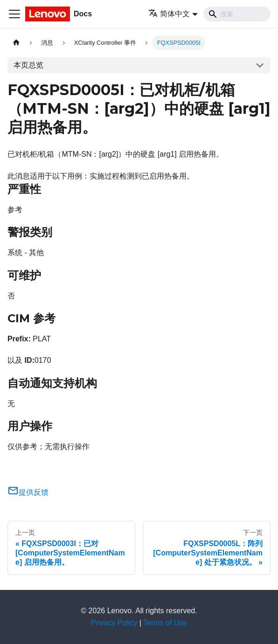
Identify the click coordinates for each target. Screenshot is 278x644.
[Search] (237, 14)
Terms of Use (165, 623)
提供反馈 (28, 492)
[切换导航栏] (14, 14)
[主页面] (16, 43)
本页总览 (28, 65)
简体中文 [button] (169, 14)
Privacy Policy (114, 623)
